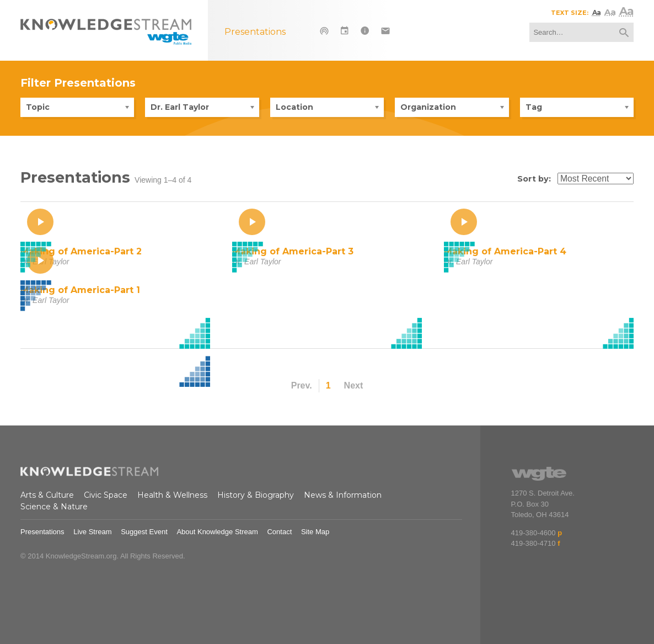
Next (354, 385)
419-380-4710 (534, 543)
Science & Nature (54, 507)
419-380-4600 (534, 533)
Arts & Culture (47, 495)
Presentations (42, 532)
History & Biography (256, 495)
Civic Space (106, 495)
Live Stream (92, 532)
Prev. (302, 385)
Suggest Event (144, 532)
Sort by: (534, 179)
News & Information (343, 495)
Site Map (315, 532)
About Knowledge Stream (217, 532)
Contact (279, 532)
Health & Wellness (172, 495)
